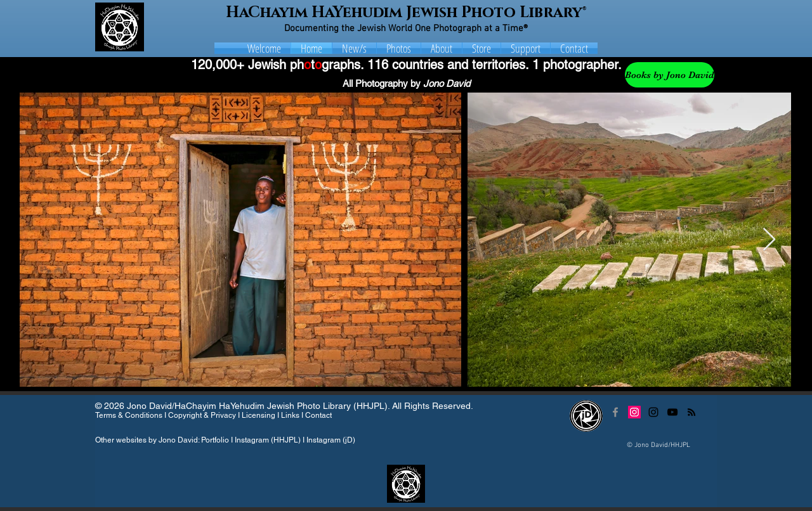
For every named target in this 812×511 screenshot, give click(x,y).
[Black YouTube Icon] (672, 412)
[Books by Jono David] (670, 75)
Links (290, 415)
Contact (318, 415)
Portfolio (215, 440)
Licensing (259, 415)
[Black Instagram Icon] (653, 412)
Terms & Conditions (129, 415)
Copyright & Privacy (202, 415)
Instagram (252, 440)
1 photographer (575, 65)
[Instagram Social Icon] (634, 412)
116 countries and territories (446, 65)
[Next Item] (769, 240)
